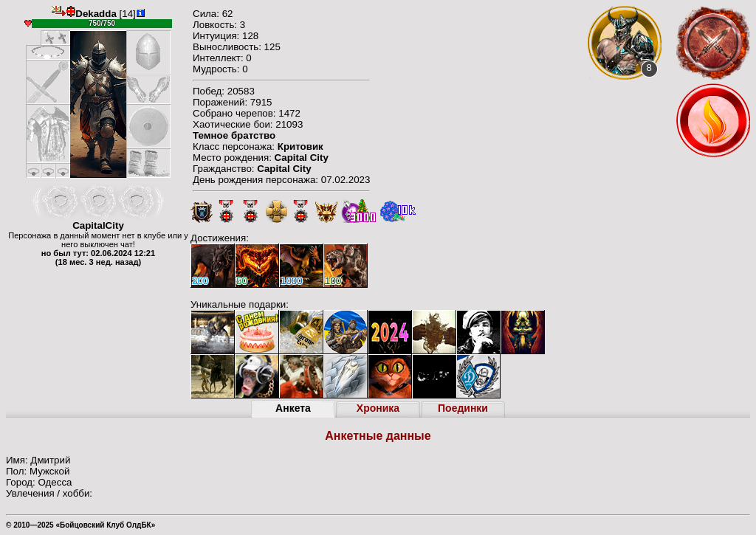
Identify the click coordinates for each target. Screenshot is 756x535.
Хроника (378, 408)
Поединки (463, 408)
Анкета (293, 408)
